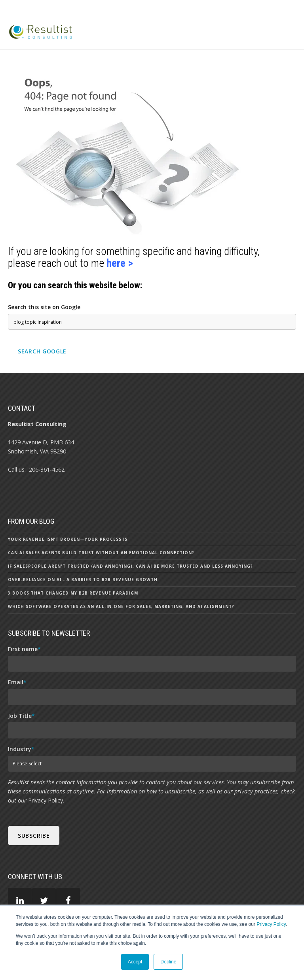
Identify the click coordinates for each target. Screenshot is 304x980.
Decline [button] (168, 962)
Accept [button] (135, 962)
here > (120, 263)
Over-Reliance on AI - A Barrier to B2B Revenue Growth (83, 580)
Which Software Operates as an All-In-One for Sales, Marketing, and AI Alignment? (121, 606)
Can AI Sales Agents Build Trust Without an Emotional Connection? (101, 553)
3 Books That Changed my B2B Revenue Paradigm (73, 593)
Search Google (42, 351)
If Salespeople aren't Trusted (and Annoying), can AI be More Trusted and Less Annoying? (130, 566)
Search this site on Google (44, 307)
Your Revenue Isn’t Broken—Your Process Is (68, 539)
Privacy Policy (271, 924)
